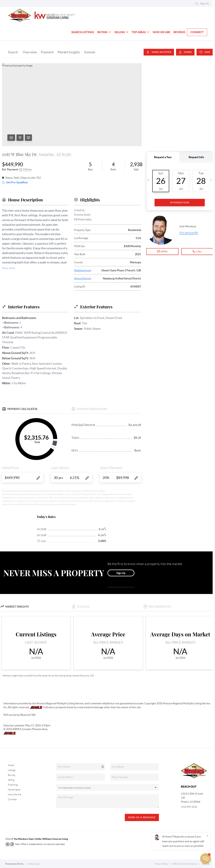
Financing (13, 785)
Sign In (202, 4)
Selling (121, 32)
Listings (12, 770)
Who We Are (161, 32)
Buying (104, 32)
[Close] (207, 836)
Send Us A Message (142, 817)
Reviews (179, 32)
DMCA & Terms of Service (185, 864)
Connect (197, 32)
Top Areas (141, 32)
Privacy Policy (161, 864)
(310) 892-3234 (189, 807)
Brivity (20, 864)
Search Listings (83, 32)
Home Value (14, 790)
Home (11, 765)
